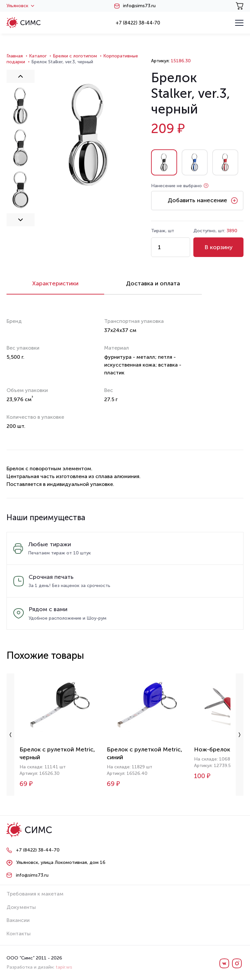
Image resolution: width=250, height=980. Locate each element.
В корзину (219, 247)
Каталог (38, 56)
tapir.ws (64, 967)
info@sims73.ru (139, 6)
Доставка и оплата (153, 283)
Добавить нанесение (197, 200)
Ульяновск (20, 6)
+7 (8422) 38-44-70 (138, 23)
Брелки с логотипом (75, 56)
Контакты (19, 934)
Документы (21, 907)
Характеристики (55, 283)
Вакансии (18, 920)
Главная (15, 56)
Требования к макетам (35, 894)
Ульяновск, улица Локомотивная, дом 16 (61, 862)
